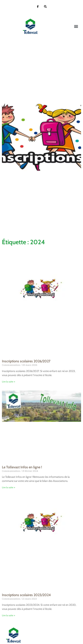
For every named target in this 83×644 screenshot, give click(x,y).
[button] (76, 26)
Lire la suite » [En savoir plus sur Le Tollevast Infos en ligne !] (8, 487)
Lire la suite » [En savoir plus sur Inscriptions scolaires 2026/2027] (8, 382)
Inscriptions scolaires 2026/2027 (26, 361)
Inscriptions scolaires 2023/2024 (26, 595)
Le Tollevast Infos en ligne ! (22, 467)
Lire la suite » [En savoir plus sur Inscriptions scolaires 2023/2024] (8, 615)
